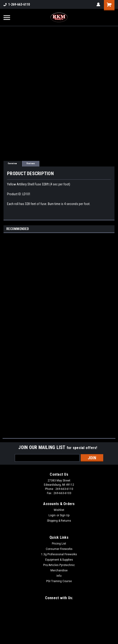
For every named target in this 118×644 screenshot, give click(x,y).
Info (59, 576)
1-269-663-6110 (17, 4)
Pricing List (59, 544)
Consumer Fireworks (59, 549)
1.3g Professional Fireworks (59, 554)
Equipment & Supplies (59, 560)
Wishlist (59, 510)
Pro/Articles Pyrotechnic (59, 565)
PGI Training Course (59, 581)
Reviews (31, 163)
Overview (12, 163)
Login (52, 515)
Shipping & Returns (59, 521)
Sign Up (65, 515)
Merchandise (59, 570)
